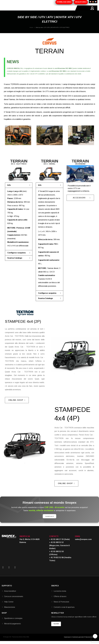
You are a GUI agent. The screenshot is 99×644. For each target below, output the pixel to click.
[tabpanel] (74, 357)
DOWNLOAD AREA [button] (64, 2)
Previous (8, 138)
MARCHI (46, 9)
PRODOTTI (26, 9)
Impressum (67, 640)
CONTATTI (54, 9)
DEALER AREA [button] (81, 2)
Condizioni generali (78, 640)
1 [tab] (74, 377)
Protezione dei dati (90, 640)
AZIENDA (17, 9)
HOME (10, 9)
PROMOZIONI (36, 9)
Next (91, 138)
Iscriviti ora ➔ (49, 519)
